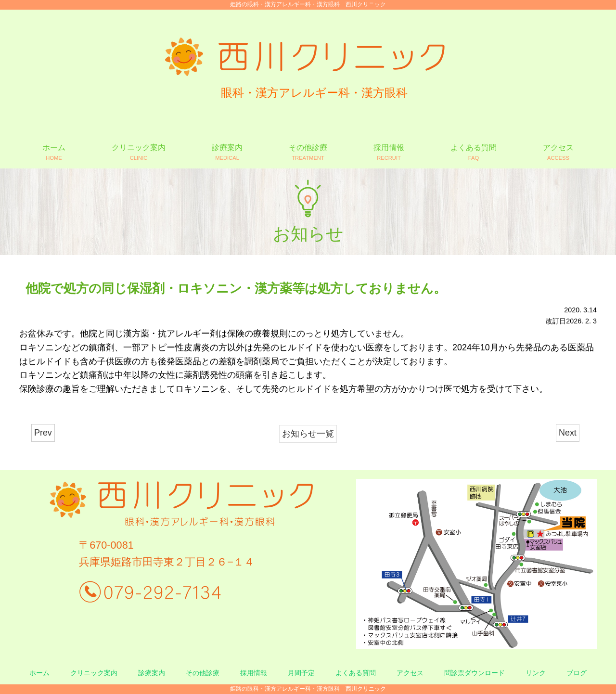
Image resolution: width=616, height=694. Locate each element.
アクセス (410, 673)
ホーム (39, 673)
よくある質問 (356, 673)
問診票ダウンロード (475, 673)
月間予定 (301, 673)
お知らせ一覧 (308, 434)
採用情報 (254, 673)
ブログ (577, 673)
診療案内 (152, 673)
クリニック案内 (94, 673)
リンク (536, 673)
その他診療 (203, 673)
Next (568, 433)
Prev (43, 433)
